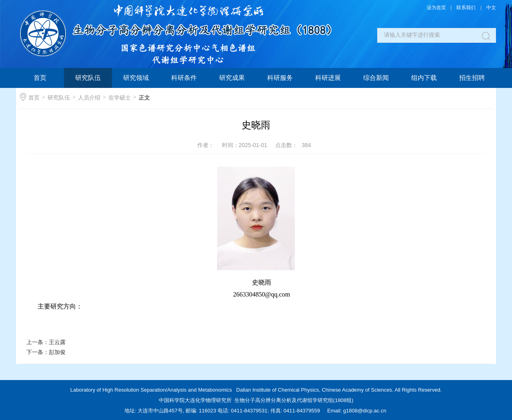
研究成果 (232, 78)
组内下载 (424, 78)
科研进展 (328, 78)
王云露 (57, 342)
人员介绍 (89, 98)
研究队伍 (88, 78)
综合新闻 (376, 78)
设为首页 (436, 8)
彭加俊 (57, 352)
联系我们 (466, 8)
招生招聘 (472, 78)
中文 (491, 8)
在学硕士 (120, 98)
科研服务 (280, 78)
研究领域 (136, 78)
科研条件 (184, 78)
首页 (40, 78)
